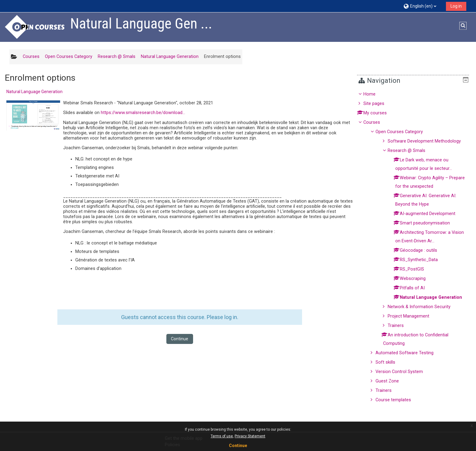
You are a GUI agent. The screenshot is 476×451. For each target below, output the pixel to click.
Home (374, 94)
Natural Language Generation (34, 92)
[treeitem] (415, 247)
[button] (422, 6)
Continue (180, 339)
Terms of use (222, 436)
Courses (376, 122)
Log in (456, 6)
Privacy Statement (250, 436)
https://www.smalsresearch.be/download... (143, 113)
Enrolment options (222, 57)
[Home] (35, 27)
